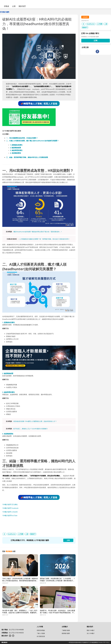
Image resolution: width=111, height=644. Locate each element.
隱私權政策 (4, 642)
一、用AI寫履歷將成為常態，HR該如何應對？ (22, 138)
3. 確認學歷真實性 (16, 150)
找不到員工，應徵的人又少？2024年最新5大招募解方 (30, 429)
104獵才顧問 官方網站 (10, 504)
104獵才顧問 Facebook (10, 508)
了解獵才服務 (66, 630)
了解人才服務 (41, 633)
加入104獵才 (91, 633)
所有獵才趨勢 (5, 12)
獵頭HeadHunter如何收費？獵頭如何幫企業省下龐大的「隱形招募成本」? (38, 232)
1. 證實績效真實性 (16, 145)
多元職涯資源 (41, 636)
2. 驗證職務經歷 (16, 148)
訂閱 (96, 40)
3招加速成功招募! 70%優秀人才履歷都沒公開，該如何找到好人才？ (35, 421)
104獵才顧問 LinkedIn (10, 512)
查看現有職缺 (41, 630)
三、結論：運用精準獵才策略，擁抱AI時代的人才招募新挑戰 (27, 157)
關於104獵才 (91, 630)
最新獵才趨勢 (66, 633)
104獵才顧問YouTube (10, 515)
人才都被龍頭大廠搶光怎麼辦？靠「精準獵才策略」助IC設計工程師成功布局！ (45, 239)
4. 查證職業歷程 (16, 153)
